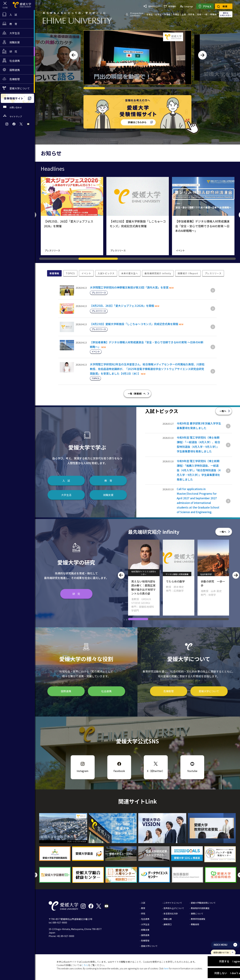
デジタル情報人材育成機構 (212, 574)
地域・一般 (202, 14)
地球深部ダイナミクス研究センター (178, 573)
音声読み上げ (152, 6)
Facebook (119, 771)
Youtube (192, 771)
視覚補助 (170, 6)
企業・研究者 (188, 14)
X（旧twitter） (156, 771)
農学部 (134, 574)
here (166, 968)
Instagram (83, 771)
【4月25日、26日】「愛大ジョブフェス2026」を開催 (122, 306)
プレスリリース (52, 250)
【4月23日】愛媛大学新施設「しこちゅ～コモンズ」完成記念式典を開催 (134, 324)
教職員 (213, 14)
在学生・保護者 (163, 14)
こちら (85, 965)
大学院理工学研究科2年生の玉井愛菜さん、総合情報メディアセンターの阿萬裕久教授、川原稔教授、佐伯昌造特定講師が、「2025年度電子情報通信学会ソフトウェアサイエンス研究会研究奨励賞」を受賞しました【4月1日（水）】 (147, 369)
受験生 (150, 14)
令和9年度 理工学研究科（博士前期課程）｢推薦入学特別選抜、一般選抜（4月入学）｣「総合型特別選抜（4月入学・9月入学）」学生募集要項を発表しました (199, 470)
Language (186, 6)
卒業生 (176, 14)
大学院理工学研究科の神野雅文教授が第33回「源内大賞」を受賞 (129, 287)
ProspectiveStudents (137, 14)
